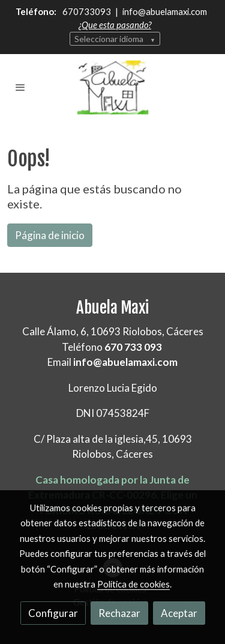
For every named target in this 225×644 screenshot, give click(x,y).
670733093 (88, 11)
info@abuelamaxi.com (164, 11)
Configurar (53, 613)
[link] (113, 88)
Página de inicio (50, 235)
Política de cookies (133, 584)
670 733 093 (133, 347)
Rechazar (119, 613)
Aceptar (179, 613)
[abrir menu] (20, 87)
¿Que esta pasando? (115, 25)
